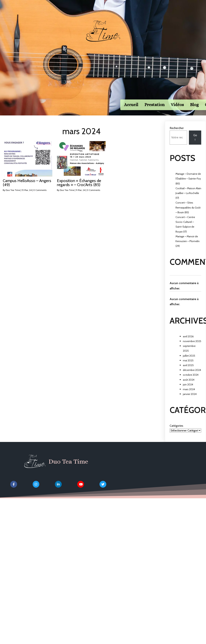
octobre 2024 (191, 380)
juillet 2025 (189, 361)
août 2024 (189, 385)
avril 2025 (188, 371)
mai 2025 (188, 366)
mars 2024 (189, 395)
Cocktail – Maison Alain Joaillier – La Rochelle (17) (188, 199)
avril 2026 (188, 342)
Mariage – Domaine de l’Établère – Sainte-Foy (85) (188, 184)
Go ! (195, 143)
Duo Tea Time (13, 196)
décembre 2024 (192, 376)
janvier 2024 (190, 400)
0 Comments (40, 196)
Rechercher (177, 134)
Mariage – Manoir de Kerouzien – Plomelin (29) (188, 247)
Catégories (176, 431)
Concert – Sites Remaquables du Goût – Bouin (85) (188, 213)
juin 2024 (188, 390)
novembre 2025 (192, 347)
